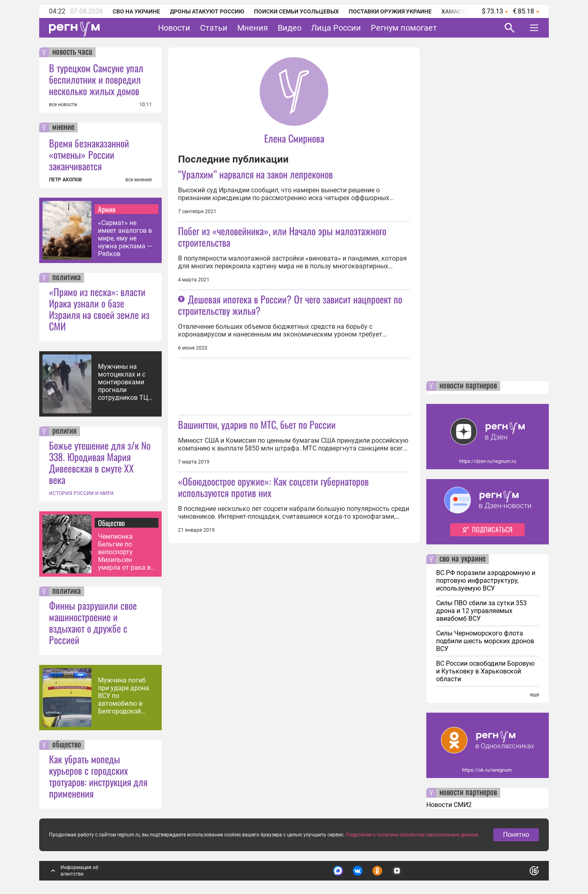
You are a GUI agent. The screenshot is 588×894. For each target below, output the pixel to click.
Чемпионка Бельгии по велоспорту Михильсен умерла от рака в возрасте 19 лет (124, 552)
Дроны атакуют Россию (207, 11)
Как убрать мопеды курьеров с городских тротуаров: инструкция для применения (98, 776)
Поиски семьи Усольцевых (296, 11)
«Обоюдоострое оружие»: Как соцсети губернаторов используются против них (273, 487)
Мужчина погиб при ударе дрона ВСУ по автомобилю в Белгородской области (124, 696)
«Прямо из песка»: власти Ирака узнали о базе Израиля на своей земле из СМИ (99, 309)
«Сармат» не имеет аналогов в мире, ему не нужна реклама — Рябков (125, 238)
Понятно (516, 835)
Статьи (214, 28)
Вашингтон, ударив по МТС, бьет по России (257, 424)
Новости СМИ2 (449, 805)
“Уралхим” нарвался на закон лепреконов (255, 174)
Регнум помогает (404, 28)
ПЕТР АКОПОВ (66, 180)
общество (67, 745)
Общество (111, 523)
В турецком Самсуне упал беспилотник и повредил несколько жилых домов (96, 79)
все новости (63, 105)
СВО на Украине (136, 11)
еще (535, 695)
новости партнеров (468, 386)
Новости (174, 28)
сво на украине (462, 559)
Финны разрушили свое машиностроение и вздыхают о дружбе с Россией (93, 622)
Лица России (336, 28)
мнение (63, 127)
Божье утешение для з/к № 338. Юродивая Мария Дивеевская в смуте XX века (100, 462)
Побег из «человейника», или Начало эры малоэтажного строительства (282, 236)
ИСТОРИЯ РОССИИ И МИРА (81, 493)
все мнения (139, 180)
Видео (290, 28)
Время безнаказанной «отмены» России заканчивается (89, 154)
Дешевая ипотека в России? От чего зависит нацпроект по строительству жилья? (290, 305)
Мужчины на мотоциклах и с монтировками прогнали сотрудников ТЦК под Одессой (125, 382)
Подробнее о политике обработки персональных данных (412, 835)
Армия (107, 209)
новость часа (72, 52)
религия (65, 431)
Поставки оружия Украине (390, 11)
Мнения (253, 28)
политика (67, 278)
